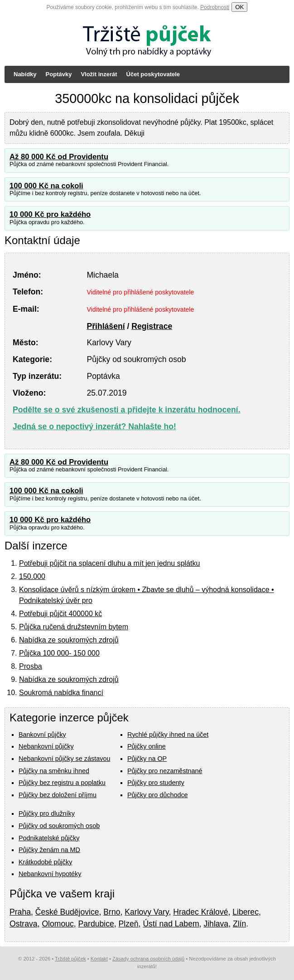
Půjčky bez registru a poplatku (62, 783)
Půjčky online (147, 746)
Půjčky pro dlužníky (47, 813)
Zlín (239, 924)
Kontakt (99, 959)
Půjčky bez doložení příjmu (58, 795)
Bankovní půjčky (42, 735)
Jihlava (216, 924)
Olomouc (58, 924)
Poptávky (59, 74)
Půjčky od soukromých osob (59, 826)
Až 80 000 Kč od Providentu (59, 157)
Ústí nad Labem (171, 924)
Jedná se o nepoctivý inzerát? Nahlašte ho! (94, 426)
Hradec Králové (200, 912)
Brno (112, 912)
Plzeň (129, 924)
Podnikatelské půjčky (49, 838)
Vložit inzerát (99, 74)
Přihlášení (106, 326)
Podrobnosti (215, 7)
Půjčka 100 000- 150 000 (59, 653)
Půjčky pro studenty (156, 783)
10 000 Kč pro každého (50, 214)
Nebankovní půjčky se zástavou (64, 759)
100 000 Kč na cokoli (46, 186)
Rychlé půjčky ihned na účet (168, 735)
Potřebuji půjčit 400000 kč (60, 614)
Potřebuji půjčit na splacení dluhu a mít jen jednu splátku (109, 563)
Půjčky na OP (147, 759)
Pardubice (96, 924)
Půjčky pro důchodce (158, 795)
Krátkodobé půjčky (45, 862)
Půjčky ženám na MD (49, 850)
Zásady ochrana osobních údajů (148, 959)
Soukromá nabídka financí (61, 693)
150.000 (32, 576)
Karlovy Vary (147, 912)
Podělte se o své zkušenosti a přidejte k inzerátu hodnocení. (127, 410)
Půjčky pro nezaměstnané (165, 771)
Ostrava (24, 924)
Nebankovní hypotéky (50, 874)
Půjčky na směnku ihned (54, 771)
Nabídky (25, 74)
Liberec (246, 912)
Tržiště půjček (70, 959)
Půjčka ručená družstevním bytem (74, 627)
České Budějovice (67, 912)
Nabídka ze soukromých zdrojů (69, 640)
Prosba (31, 666)
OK (239, 7)
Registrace (152, 326)
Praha (20, 912)
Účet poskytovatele (153, 74)
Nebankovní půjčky (46, 746)
